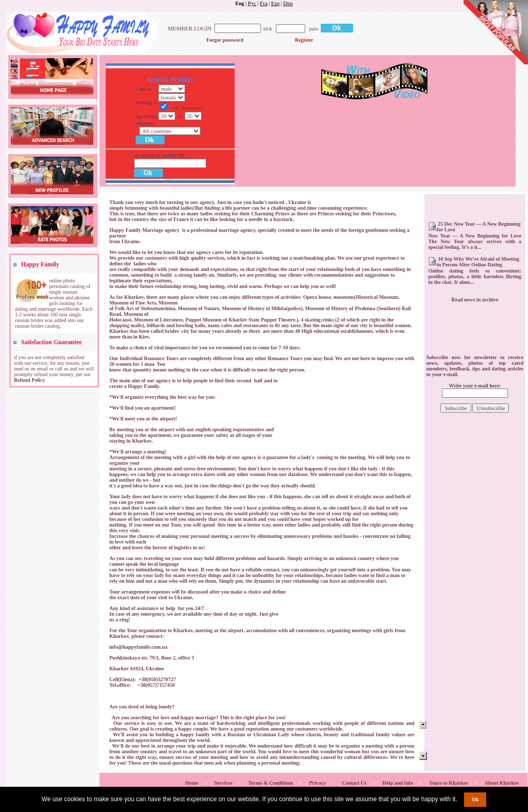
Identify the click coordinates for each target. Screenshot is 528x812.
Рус (252, 3)
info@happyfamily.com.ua (138, 647)
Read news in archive (475, 300)
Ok (475, 799)
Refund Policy (29, 380)
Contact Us (354, 783)
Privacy (317, 783)
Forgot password (225, 40)
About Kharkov (502, 783)
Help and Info (398, 783)
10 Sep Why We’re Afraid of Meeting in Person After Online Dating (478, 262)
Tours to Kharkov (449, 783)
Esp (276, 3)
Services (224, 783)
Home (192, 783)
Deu (288, 3)
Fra (264, 3)
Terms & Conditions (271, 783)
